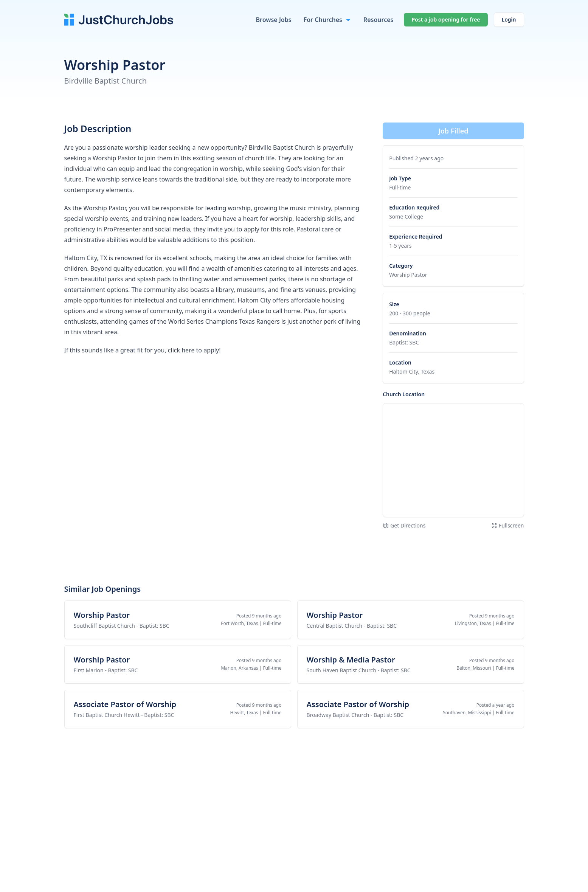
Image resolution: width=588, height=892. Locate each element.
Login (509, 19)
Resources (379, 20)
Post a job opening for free (446, 19)
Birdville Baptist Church (106, 81)
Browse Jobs (273, 20)
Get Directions (404, 525)
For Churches (323, 20)
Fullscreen (508, 525)
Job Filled (453, 131)
